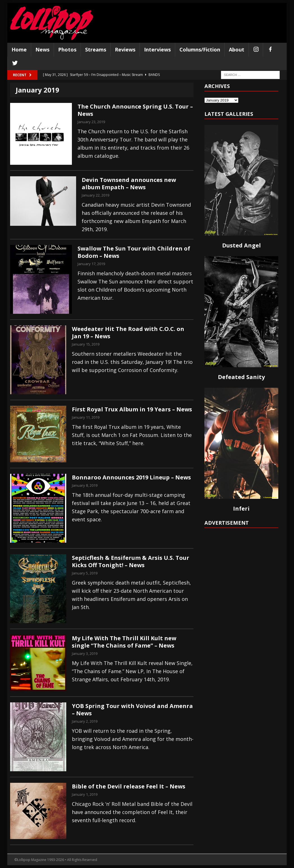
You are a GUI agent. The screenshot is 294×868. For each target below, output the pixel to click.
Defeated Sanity (241, 377)
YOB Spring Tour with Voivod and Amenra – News (132, 710)
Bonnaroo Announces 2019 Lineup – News (131, 477)
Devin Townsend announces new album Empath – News (129, 183)
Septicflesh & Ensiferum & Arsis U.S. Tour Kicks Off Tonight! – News (131, 561)
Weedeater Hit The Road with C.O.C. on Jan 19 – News (128, 332)
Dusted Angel (241, 245)
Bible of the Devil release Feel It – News (129, 786)
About (237, 49)
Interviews (157, 49)
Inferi (241, 509)
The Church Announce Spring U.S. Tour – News (135, 110)
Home (19, 49)
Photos (67, 49)
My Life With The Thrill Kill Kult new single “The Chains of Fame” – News (124, 642)
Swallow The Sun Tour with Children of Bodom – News (134, 252)
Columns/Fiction (200, 49)
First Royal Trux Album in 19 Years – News (132, 409)
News (42, 49)
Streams (96, 49)
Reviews (125, 49)
